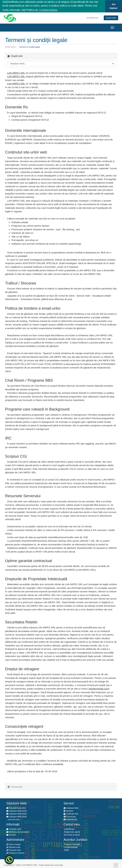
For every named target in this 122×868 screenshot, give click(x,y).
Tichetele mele (14, 829)
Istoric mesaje (13, 844)
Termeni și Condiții (72, 844)
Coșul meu (111, 18)
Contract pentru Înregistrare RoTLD (30, 119)
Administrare (70, 819)
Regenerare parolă (72, 832)
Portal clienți (10, 47)
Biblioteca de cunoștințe (18, 832)
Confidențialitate (71, 847)
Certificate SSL (71, 814)
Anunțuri (11, 835)
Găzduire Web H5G (16, 808)
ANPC (66, 850)
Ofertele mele (13, 847)
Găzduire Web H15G (17, 814)
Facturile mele (14, 850)
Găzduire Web (71, 808)
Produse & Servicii (15, 853)
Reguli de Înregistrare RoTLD (27, 116)
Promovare (70, 816)
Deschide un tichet (72, 835)
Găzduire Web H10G (17, 811)
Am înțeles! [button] (114, 6)
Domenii (68, 811)
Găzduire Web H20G (17, 816)
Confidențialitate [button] (48, 10)
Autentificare (92, 17)
